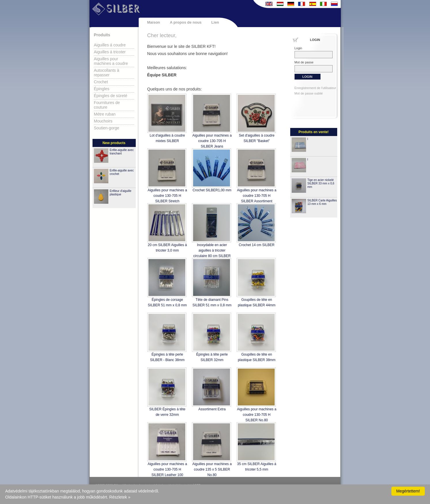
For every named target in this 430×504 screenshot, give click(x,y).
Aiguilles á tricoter (110, 52)
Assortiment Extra (212, 409)
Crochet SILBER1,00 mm (212, 190)
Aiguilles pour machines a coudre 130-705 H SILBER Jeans (212, 141)
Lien (215, 22)
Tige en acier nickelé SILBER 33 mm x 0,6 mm (321, 183)
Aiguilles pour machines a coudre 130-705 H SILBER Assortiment (257, 196)
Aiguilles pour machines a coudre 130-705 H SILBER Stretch (167, 196)
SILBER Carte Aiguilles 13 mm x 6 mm (322, 202)
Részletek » (120, 497)
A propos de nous (186, 22)
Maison (154, 22)
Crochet (101, 82)
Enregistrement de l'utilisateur (315, 88)
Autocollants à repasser (107, 73)
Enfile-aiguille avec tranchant (122, 152)
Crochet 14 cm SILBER (257, 245)
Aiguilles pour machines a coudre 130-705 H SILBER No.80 (257, 415)
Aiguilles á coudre (110, 45)
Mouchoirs (103, 121)
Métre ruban (105, 114)
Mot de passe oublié (309, 93)
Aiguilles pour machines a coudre (111, 61)
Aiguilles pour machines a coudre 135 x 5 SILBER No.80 (212, 469)
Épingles (102, 89)
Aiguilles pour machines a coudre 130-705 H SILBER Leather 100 (167, 469)
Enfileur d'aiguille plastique (121, 193)
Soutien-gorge (107, 128)
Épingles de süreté (111, 96)
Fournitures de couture (107, 105)
